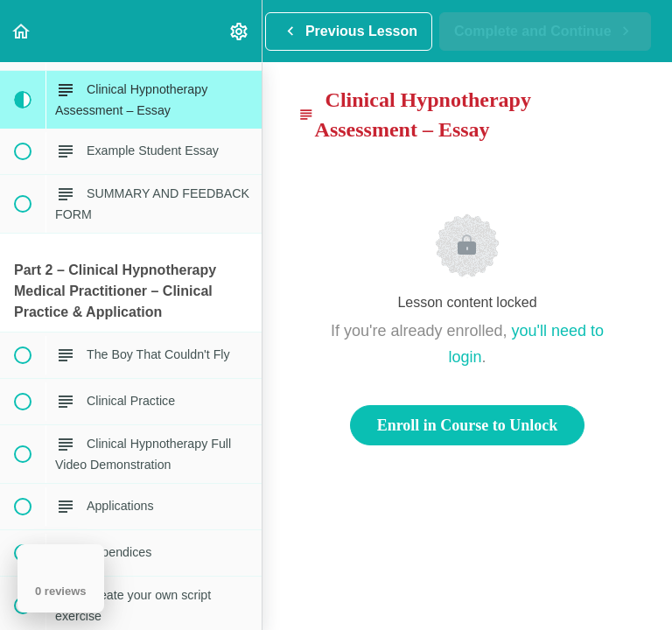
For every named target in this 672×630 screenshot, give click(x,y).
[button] (22, 31)
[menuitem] (240, 31)
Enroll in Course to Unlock (468, 425)
